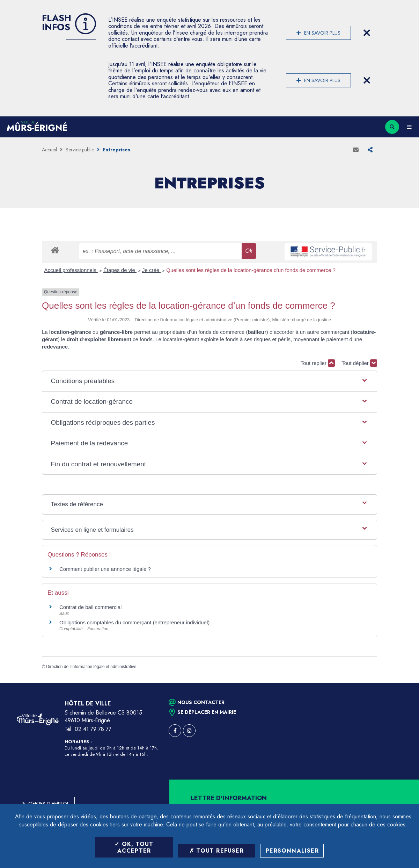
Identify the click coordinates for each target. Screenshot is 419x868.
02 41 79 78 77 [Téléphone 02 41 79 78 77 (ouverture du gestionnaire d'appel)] (93, 729)
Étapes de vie (120, 270)
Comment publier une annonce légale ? (105, 569)
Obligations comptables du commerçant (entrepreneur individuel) (134, 622)
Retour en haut (402, 683)
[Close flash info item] (367, 33)
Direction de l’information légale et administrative (91, 667)
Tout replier (318, 363)
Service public (80, 150)
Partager (370, 150)
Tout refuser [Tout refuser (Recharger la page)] (216, 851)
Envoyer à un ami (356, 150)
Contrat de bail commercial (90, 607)
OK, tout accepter (134, 847)
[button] (210, 381)
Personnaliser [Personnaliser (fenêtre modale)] (292, 851)
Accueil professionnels (71, 270)
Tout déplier (359, 363)
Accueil (49, 150)
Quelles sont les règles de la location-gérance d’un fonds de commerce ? (251, 270)
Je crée (151, 270)
